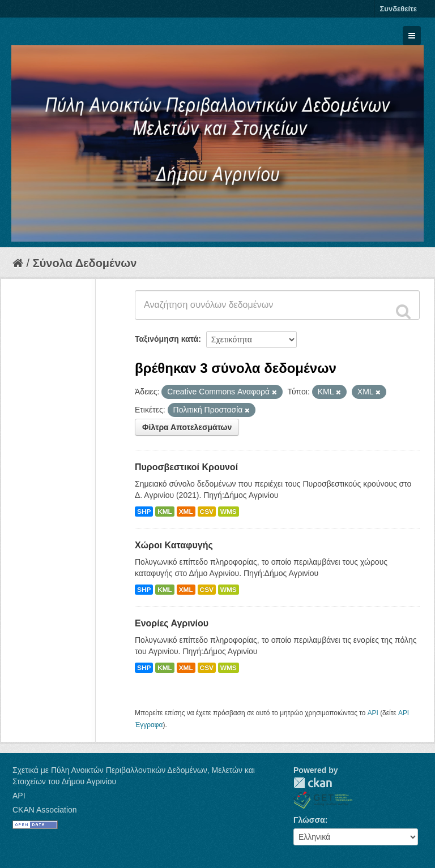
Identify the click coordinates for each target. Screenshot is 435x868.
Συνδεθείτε (398, 9)
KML (165, 512)
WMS (229, 512)
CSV (207, 512)
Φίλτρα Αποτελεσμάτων (187, 427)
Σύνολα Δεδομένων (85, 263)
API (373, 713)
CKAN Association (45, 810)
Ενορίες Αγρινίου (172, 623)
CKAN (313, 783)
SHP (144, 512)
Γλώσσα (309, 820)
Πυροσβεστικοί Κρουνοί (186, 467)
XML (186, 512)
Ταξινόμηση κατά (167, 339)
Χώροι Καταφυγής (174, 545)
